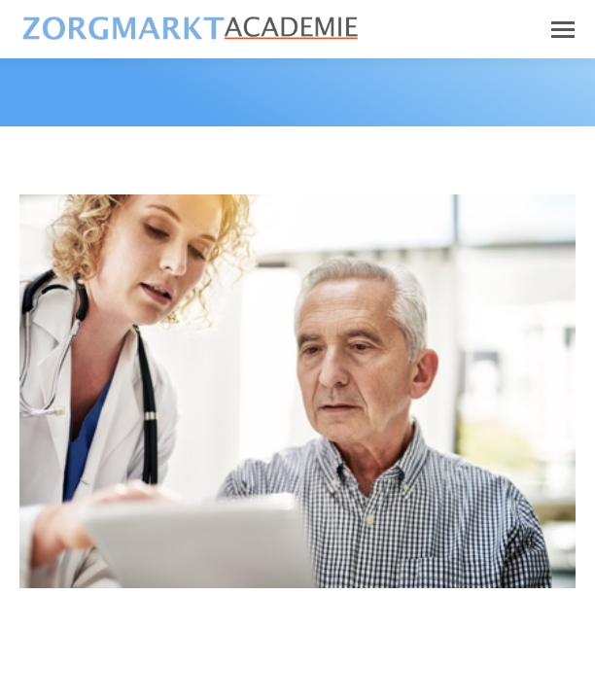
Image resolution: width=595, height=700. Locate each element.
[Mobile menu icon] (563, 30)
